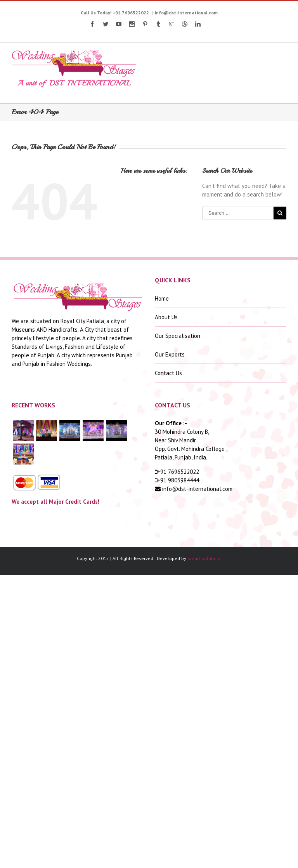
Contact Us (168, 373)
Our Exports (170, 354)
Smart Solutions (204, 558)
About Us (166, 317)
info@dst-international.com (186, 13)
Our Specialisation (178, 336)
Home (162, 298)
